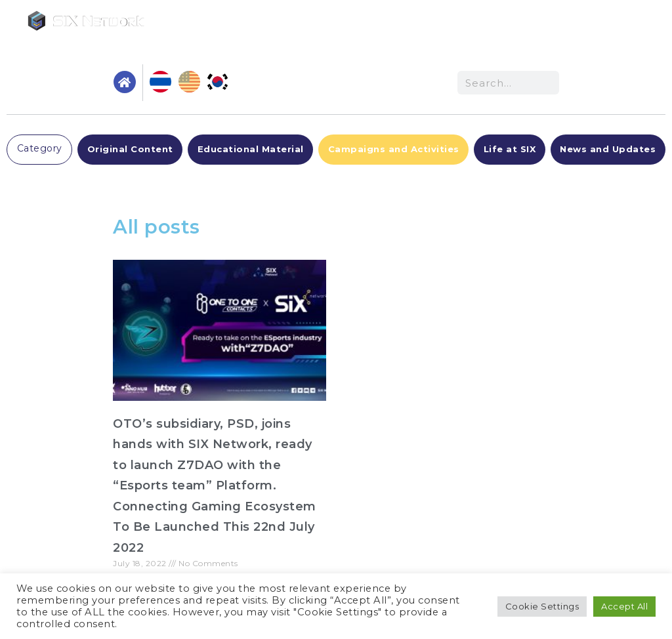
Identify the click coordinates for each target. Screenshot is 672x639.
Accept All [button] (624, 606)
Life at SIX (510, 149)
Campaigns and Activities (394, 149)
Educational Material (251, 149)
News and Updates (608, 149)
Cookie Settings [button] (542, 606)
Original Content (130, 149)
